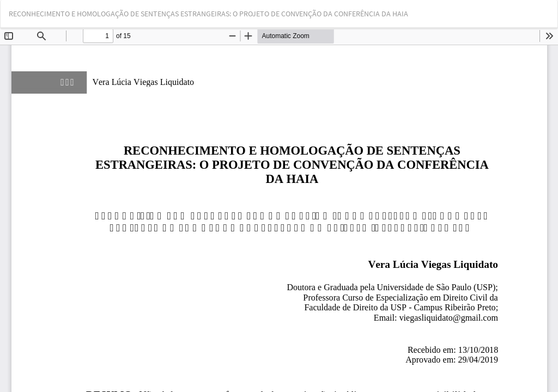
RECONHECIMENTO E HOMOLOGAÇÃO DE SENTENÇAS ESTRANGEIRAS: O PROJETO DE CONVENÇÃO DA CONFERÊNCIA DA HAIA (208, 14)
